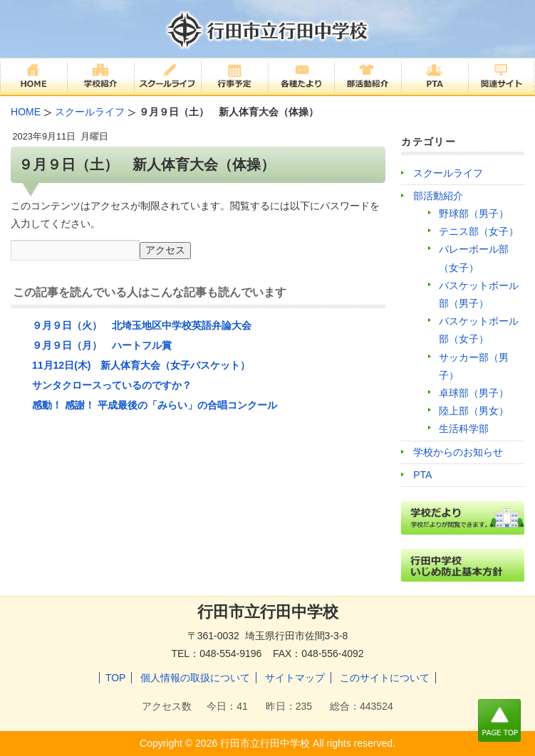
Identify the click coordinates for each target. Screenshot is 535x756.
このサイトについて (385, 678)
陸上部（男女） (474, 411)
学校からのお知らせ (458, 452)
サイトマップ (295, 678)
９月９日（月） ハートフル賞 (102, 345)
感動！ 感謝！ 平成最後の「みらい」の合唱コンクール (155, 405)
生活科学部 (464, 429)
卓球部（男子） (474, 393)
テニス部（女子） (479, 231)
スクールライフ (448, 173)
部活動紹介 (438, 196)
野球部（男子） (474, 214)
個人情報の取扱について (195, 678)
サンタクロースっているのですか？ (112, 385)
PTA (422, 475)
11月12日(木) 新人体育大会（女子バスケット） (141, 365)
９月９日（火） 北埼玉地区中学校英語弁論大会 (142, 325)
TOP (116, 678)
